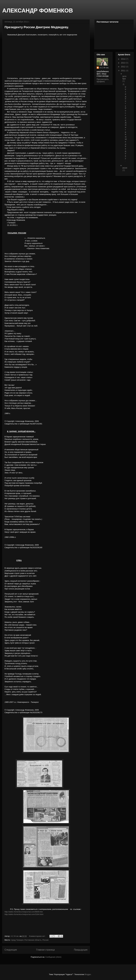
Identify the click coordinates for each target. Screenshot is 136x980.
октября (124, 77)
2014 (123, 59)
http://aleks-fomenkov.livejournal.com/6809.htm (24, 912)
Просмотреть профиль (103, 80)
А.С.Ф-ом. (104, 68)
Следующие (11, 950)
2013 (123, 63)
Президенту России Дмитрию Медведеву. (37, 27)
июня (125, 168)
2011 (123, 71)
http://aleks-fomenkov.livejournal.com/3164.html (24, 914)
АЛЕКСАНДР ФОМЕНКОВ (38, 10)
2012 (123, 67)
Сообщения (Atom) (53, 957)
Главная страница (45, 950)
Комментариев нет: (38, 936)
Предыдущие (81, 950)
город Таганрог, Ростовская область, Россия (30, 940)
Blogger (88, 974)
